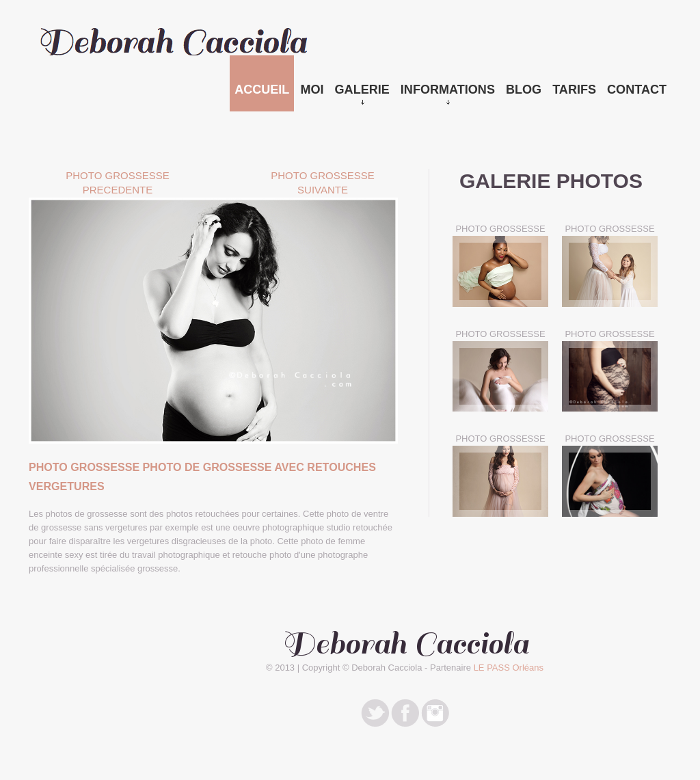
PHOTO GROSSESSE (500, 229)
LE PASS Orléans (509, 668)
